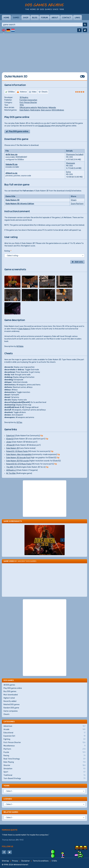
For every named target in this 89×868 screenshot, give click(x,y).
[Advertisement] (44, 51)
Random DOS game (11, 708)
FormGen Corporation (28, 100)
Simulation (44, 769)
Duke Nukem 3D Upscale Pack (18, 458)
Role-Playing (44, 762)
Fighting (44, 739)
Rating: (8, 251)
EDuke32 (10, 439)
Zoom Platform (77, 204)
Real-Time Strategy (44, 759)
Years (6, 786)
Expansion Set (44, 736)
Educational (44, 733)
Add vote (79, 262)
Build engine (35, 110)
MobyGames (43, 108)
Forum (44, 17)
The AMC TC (11, 467)
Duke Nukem (25, 110)
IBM (17, 840)
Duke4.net (10, 436)
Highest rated (9, 698)
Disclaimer (26, 861)
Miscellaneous (44, 746)
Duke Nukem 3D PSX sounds (18, 461)
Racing (44, 756)
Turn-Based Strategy (44, 778)
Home (6, 17)
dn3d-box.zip (11, 155)
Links (77, 17)
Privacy (15, 861)
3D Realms (24, 97)
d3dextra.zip (11, 173)
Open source (46, 110)
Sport (44, 772)
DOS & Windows (58, 110)
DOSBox (11, 92)
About (55, 17)
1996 (22, 105)
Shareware (71, 163)
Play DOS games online (13, 688)
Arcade (44, 729)
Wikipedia (52, 108)
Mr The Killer (11, 473)
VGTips (19, 422)
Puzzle (44, 752)
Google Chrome (44, 126)
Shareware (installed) (75, 155)
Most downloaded (11, 695)
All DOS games (9, 685)
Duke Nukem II (24, 329)
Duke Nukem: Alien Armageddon (19, 454)
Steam (74, 200)
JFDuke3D (10, 445)
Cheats (6, 714)
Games (16, 17)
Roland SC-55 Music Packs (17, 451)
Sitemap (5, 861)
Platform (44, 749)
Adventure (44, 726)
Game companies (11, 711)
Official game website (28, 108)
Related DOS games (12, 705)
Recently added (10, 701)
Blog (35, 17)
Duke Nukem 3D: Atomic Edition (20, 204)
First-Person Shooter (28, 103)
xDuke (9, 442)
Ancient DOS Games (27, 561)
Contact (67, 17)
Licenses (8, 799)
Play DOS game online (19, 131)
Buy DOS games (10, 691)
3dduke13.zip (11, 164)
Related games (11, 812)
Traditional (44, 775)
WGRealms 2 (11, 470)
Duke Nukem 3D (12, 200)
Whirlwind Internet (21, 865)
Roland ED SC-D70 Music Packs (19, 464)
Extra (68, 172)
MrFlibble (20, 346)
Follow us (8, 846)
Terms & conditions (41, 861)
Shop (26, 17)
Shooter (44, 765)
